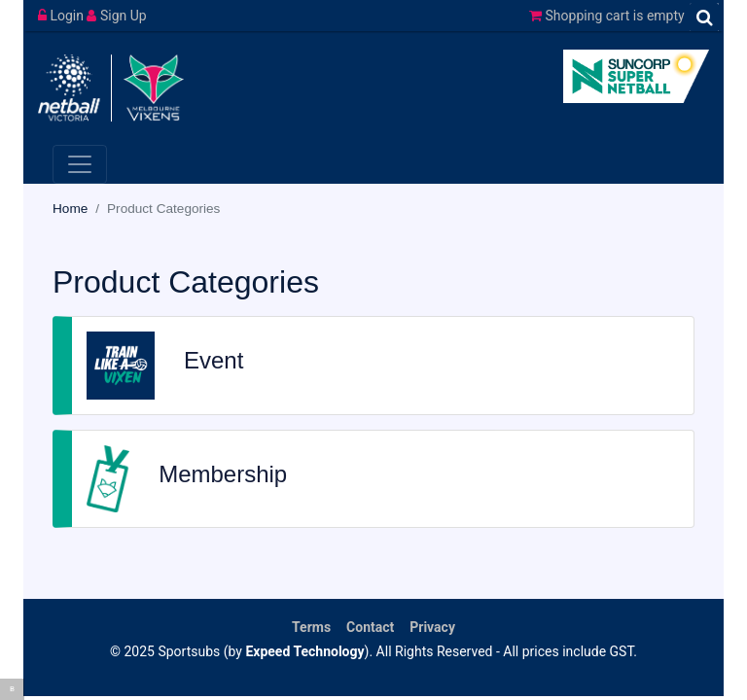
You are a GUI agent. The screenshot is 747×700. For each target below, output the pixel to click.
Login (62, 16)
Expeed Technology (304, 651)
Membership (223, 474)
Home (70, 209)
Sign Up (116, 16)
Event (213, 360)
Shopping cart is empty (607, 16)
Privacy (432, 627)
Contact (370, 627)
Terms (311, 627)
